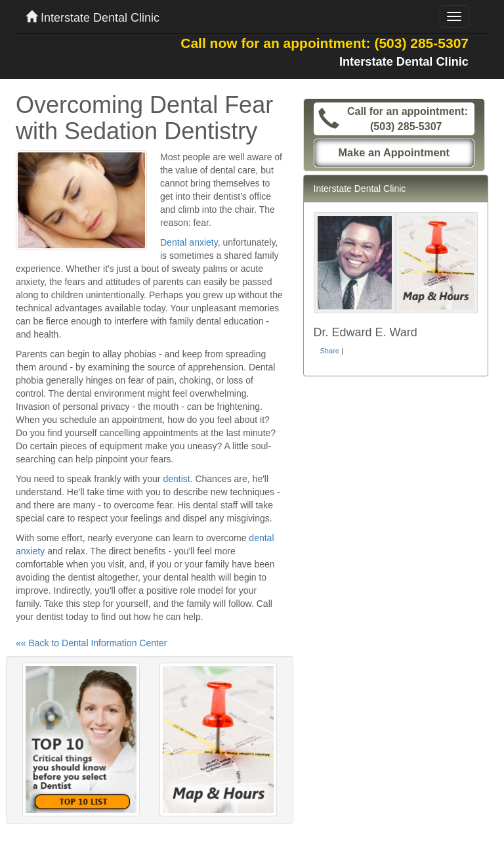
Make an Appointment (394, 152)
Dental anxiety (189, 242)
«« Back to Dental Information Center (91, 643)
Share (330, 351)
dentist (176, 479)
